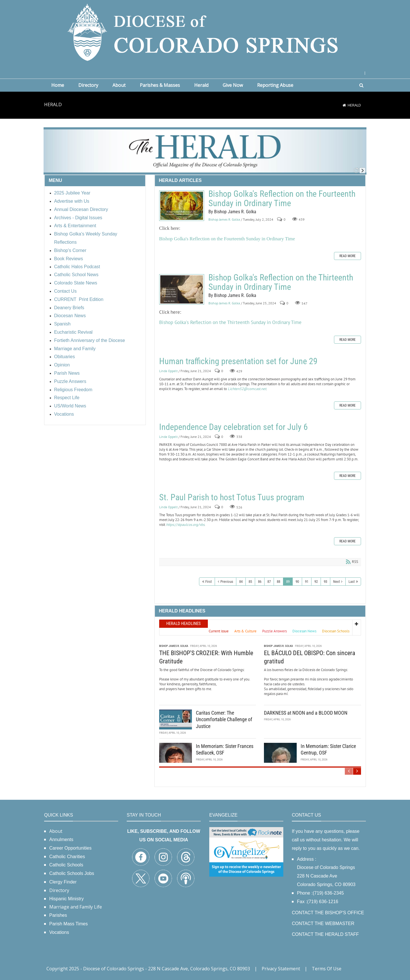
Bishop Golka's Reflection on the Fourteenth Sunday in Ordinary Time (182, 206)
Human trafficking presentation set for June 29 (238, 361)
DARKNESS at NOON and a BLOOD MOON (306, 713)
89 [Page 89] (288, 582)
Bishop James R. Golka (224, 219)
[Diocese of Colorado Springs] (205, 32)
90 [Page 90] (297, 582)
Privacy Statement (281, 969)
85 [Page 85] (250, 582)
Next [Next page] (337, 582)
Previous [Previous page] (227, 582)
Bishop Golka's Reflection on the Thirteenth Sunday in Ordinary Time (182, 289)
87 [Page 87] (269, 582)
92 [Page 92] (316, 582)
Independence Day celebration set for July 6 (233, 427)
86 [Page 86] (260, 582)
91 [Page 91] (307, 582)
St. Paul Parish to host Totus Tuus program (232, 497)
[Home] (344, 105)
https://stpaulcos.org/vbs (185, 525)
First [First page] (209, 582)
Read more (348, 256)
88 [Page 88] (278, 582)
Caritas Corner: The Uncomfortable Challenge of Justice (224, 719)
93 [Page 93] (325, 582)
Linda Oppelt (168, 371)
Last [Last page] (352, 582)
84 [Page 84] (241, 582)
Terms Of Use (327, 969)
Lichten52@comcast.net (247, 389)
